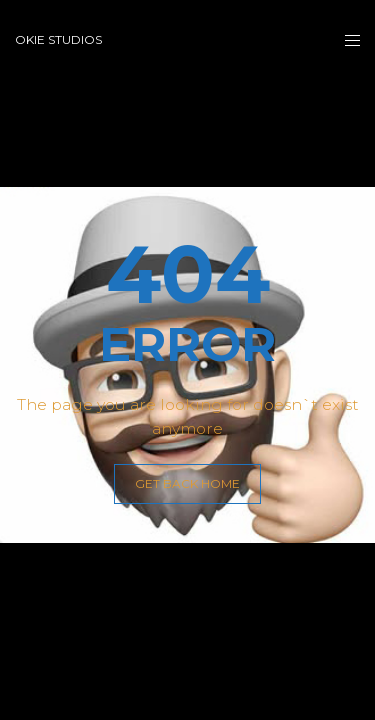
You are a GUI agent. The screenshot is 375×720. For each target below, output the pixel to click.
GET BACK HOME (187, 483)
